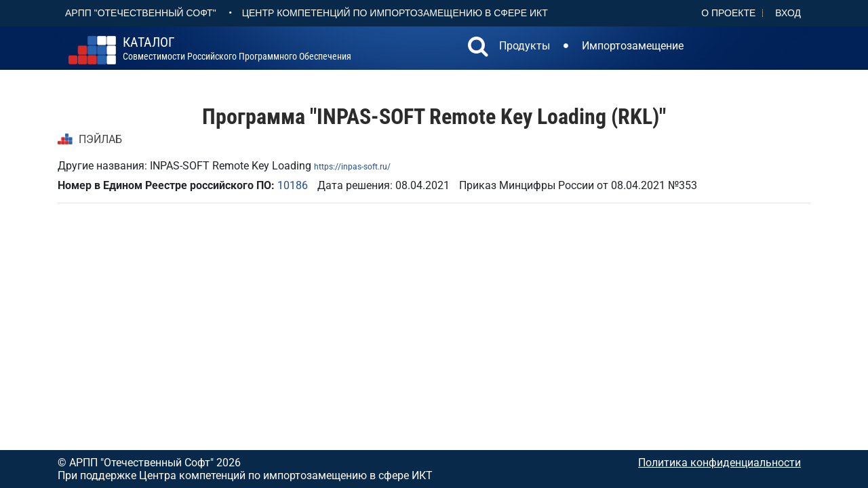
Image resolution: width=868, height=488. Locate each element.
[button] (478, 48)
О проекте (728, 13)
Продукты (525, 46)
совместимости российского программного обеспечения (237, 49)
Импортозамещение (633, 46)
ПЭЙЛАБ (100, 139)
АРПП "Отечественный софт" (141, 13)
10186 (293, 185)
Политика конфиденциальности (719, 463)
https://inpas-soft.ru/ (352, 167)
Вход (788, 13)
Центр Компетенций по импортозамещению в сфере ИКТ (395, 13)
